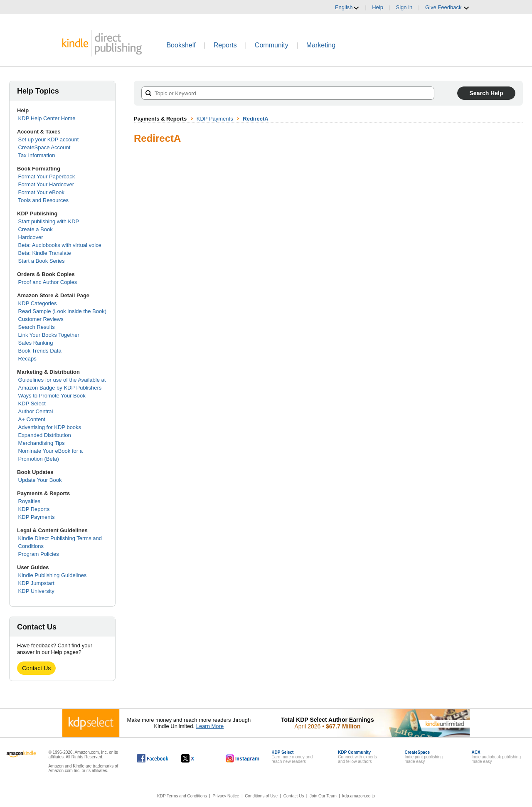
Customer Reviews (41, 319)
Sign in (404, 7)
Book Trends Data (40, 351)
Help (378, 7)
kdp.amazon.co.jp (359, 796)
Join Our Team (323, 796)
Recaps (27, 359)
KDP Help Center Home (47, 118)
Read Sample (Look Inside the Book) (62, 311)
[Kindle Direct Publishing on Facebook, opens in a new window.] (153, 758)
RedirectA (255, 119)
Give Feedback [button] (447, 7)
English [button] (347, 7)
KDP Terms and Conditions (182, 796)
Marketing (321, 45)
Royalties (29, 501)
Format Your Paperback (47, 176)
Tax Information (37, 155)
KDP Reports (34, 509)
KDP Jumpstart (36, 583)
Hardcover (31, 237)
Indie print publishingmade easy (424, 757)
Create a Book (36, 229)
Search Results (37, 327)
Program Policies (39, 554)
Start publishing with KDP (49, 221)
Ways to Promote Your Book (52, 396)
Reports (225, 45)
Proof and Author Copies (48, 282)
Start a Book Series (42, 261)
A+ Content (32, 419)
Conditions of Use (261, 796)
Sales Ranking (36, 343)
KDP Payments (37, 517)
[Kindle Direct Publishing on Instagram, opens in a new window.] (243, 758)
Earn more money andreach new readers (292, 757)
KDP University (36, 591)
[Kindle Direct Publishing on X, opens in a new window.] (196, 758)
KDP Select (32, 403)
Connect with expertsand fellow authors (357, 757)
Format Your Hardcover (46, 184)
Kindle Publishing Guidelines (53, 575)
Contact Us (36, 668)
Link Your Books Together (49, 335)
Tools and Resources (43, 200)
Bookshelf (181, 45)
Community (272, 45)
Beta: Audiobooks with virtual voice (60, 245)
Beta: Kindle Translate (45, 253)
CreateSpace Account (44, 147)
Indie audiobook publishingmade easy (496, 757)
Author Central (36, 411)
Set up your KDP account (49, 139)
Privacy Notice (226, 796)
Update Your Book (40, 480)
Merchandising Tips (42, 443)
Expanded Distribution (45, 435)
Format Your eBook (41, 192)
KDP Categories (38, 303)
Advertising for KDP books (50, 427)
